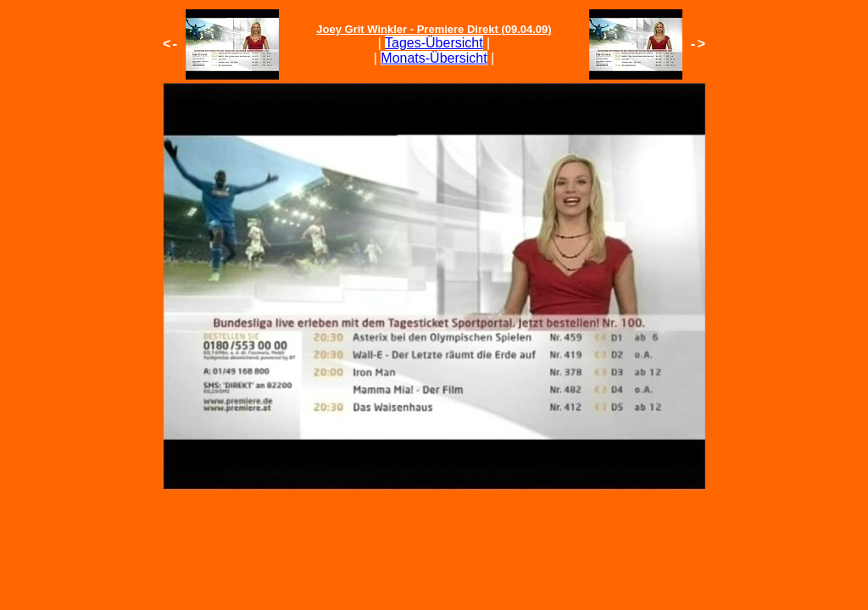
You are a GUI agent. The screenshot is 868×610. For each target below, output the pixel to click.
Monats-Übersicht (434, 58)
